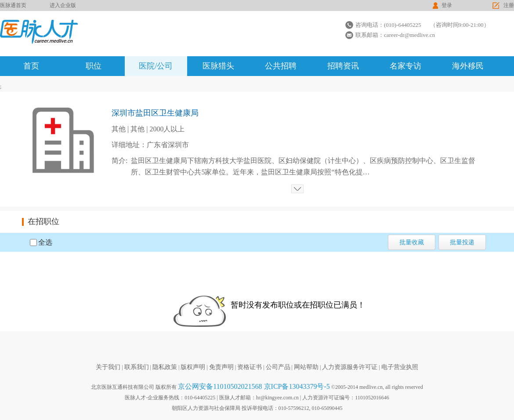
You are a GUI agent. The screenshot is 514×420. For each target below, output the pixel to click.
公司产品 (278, 367)
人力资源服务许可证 (350, 367)
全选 (45, 242)
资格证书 (250, 367)
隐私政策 (165, 367)
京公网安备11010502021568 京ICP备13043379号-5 (254, 386)
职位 (94, 66)
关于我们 (108, 367)
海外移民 (468, 66)
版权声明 (193, 367)
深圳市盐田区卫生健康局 (155, 113)
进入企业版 (63, 5)
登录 (447, 5)
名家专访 (405, 66)
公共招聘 (281, 66)
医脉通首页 (13, 5)
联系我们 (137, 367)
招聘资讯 (343, 66)
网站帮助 (306, 367)
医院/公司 (156, 66)
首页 (31, 66)
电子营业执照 (400, 367)
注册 (509, 5)
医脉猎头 (218, 66)
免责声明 (221, 367)
